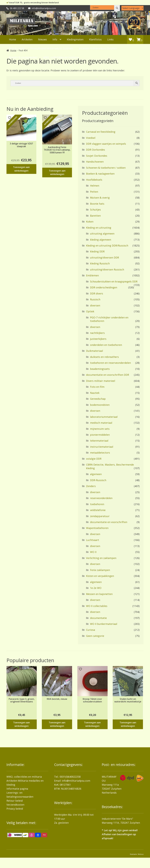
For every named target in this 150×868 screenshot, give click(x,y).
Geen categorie (95, 636)
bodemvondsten (100, 405)
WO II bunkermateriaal (104, 624)
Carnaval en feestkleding (101, 132)
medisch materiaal (101, 423)
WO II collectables (97, 606)
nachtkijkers (97, 333)
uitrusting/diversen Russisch (107, 269)
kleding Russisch (100, 263)
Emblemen (92, 275)
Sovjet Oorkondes (97, 156)
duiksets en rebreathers (104, 357)
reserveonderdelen (101, 498)
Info (55, 39)
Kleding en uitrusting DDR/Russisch (107, 246)
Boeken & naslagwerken (100, 174)
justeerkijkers (98, 339)
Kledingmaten (75, 39)
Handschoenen (95, 162)
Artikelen (27, 39)
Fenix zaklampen (100, 570)
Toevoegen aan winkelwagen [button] (21, 169)
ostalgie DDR (94, 459)
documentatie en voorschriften (109, 522)
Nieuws (42, 39)
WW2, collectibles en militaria (24, 777)
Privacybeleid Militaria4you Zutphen (52, 48)
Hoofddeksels (94, 180)
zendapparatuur (100, 516)
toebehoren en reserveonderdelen (110, 363)
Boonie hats (97, 204)
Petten (94, 192)
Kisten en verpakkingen (100, 576)
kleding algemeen (101, 240)
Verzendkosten (15, 805)
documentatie (98, 618)
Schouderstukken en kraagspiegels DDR (114, 281)
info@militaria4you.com (76, 781)
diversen (95, 305)
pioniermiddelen (100, 435)
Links (110, 39)
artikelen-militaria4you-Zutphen (98, 48)
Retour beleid (15, 801)
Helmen (95, 186)
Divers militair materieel (101, 381)
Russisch (95, 299)
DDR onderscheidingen (104, 287)
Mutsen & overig (100, 198)
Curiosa (91, 630)
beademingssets (100, 369)
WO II (93, 552)
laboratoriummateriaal (104, 417)
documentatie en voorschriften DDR (108, 375)
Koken (90, 222)
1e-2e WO (96, 588)
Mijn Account (17, 48)
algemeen (96, 474)
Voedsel (91, 138)
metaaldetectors (100, 453)
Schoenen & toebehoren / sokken (106, 168)
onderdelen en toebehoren (106, 345)
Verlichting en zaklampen (101, 558)
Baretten (95, 216)
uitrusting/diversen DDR (104, 258)
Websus (141, 854)
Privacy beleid (15, 809)
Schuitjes (95, 210)
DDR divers (97, 293)
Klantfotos (95, 39)
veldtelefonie (98, 510)
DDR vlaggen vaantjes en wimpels (106, 144)
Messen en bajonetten (99, 594)
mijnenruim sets (100, 429)
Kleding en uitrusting (99, 228)
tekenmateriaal (99, 441)
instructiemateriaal (102, 447)
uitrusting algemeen (102, 234)
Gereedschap (98, 399)
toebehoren (97, 504)
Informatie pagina (17, 789)
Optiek (90, 311)
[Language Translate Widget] (132, 8)
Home (12, 39)
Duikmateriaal (94, 351)
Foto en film (97, 387)
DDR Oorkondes (96, 150)
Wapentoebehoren (97, 528)
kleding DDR (97, 251)
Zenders (91, 486)
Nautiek (95, 393)
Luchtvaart (93, 540)
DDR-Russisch (98, 480)
